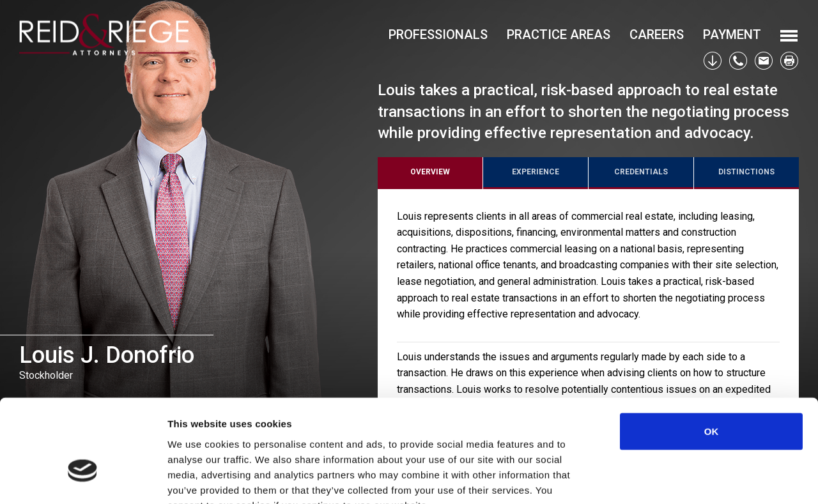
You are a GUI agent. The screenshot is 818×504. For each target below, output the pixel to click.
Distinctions (746, 172)
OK (712, 353)
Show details (671, 479)
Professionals (438, 34)
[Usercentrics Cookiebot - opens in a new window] (83, 479)
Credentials (641, 172)
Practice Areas (559, 34)
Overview (430, 172)
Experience (536, 172)
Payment (732, 34)
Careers (657, 34)
